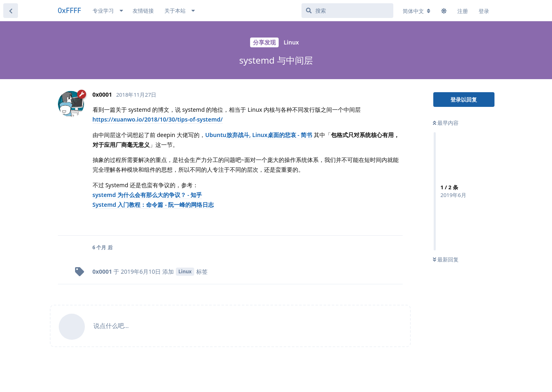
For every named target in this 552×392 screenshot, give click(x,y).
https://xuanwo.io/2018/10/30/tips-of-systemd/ (158, 119)
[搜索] (347, 11)
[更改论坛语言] (417, 11)
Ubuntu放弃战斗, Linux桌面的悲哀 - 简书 (259, 135)
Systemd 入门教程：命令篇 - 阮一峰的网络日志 (153, 205)
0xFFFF (70, 10)
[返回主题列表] (11, 11)
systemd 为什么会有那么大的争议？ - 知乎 (147, 195)
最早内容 (446, 123)
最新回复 (446, 259)
